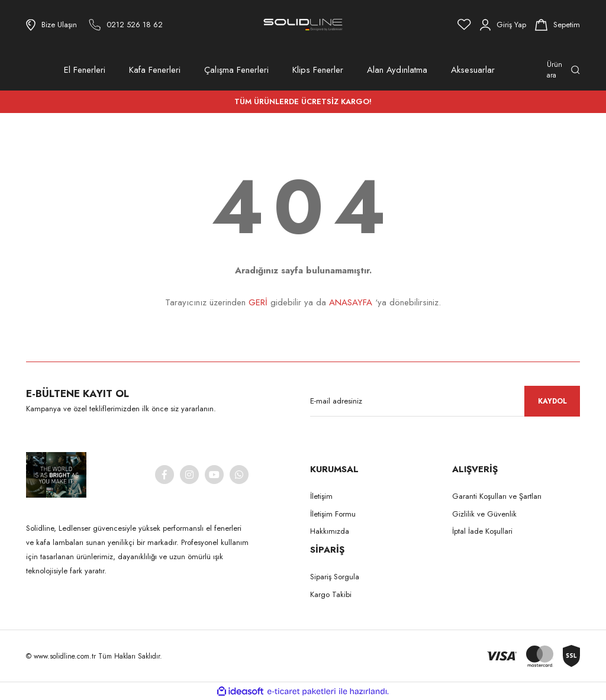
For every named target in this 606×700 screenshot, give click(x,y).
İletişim (321, 496)
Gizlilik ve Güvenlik (484, 514)
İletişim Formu (333, 514)
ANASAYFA (351, 302)
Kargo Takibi (331, 594)
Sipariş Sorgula (335, 577)
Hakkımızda (330, 531)
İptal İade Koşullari (482, 531)
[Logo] (303, 25)
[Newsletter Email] (445, 401)
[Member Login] (503, 25)
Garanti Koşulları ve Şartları (497, 496)
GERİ (258, 302)
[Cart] (557, 25)
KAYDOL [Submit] (552, 401)
